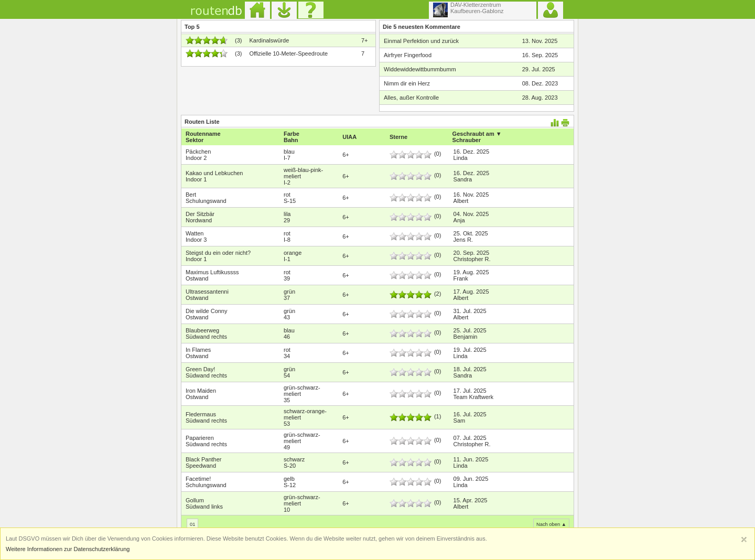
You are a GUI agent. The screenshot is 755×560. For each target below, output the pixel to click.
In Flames (198, 350)
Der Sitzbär (200, 214)
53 (287, 424)
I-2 (287, 182)
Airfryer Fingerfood (408, 55)
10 (287, 510)
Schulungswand (206, 201)
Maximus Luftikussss (212, 272)
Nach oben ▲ (551, 524)
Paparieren (200, 438)
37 (287, 298)
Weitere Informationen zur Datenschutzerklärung (68, 549)
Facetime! (198, 479)
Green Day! (200, 369)
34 (287, 356)
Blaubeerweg (202, 330)
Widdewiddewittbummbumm (420, 69)
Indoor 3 (196, 240)
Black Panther (203, 459)
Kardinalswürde (269, 40)
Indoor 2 (196, 158)
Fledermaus (201, 414)
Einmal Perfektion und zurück (421, 41)
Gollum (195, 500)
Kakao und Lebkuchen (214, 173)
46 (287, 337)
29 (287, 220)
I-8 (287, 240)
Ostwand (197, 278)
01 (192, 524)
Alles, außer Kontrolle (411, 98)
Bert (191, 195)
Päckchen (198, 152)
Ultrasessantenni (207, 292)
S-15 (290, 201)
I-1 (287, 259)
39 (287, 278)
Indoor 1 (196, 179)
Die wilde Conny (206, 311)
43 (287, 317)
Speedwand (201, 466)
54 (287, 375)
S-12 (290, 485)
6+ (346, 155)
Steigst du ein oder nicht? (218, 253)
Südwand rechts (206, 337)
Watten (195, 233)
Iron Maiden (201, 391)
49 (287, 447)
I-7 (287, 158)
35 (287, 400)
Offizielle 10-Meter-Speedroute (288, 53)
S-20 (290, 466)
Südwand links (204, 507)
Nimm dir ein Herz (407, 83)
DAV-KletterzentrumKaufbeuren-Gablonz (468, 9)
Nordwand (199, 220)
